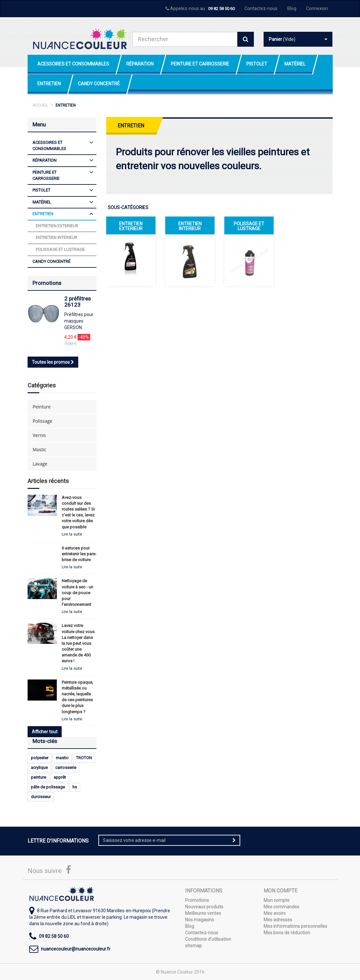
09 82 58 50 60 (221, 9)
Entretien (49, 84)
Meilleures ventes (203, 913)
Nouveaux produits (204, 907)
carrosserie (66, 767)
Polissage (43, 421)
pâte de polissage (48, 787)
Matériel (295, 64)
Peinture (42, 407)
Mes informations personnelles (295, 926)
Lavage (40, 464)
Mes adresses (278, 920)
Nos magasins (199, 920)
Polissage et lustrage (249, 226)
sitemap (193, 946)
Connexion (317, 8)
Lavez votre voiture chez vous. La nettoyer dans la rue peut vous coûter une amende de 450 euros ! (79, 643)
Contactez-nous (261, 8)
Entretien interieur (190, 226)
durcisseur (41, 797)
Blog (292, 8)
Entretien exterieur (131, 226)
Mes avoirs (275, 913)
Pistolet (257, 64)
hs (75, 787)
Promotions (47, 283)
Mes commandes (281, 907)
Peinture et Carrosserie (200, 64)
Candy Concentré (99, 84)
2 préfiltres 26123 (78, 302)
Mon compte (277, 900)
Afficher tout (45, 732)
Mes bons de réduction (287, 933)
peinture (38, 777)
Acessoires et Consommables (73, 64)
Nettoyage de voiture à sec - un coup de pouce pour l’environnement (77, 593)
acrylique (39, 767)
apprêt (60, 777)
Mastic (40, 449)
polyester (40, 758)
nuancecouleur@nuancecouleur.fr (76, 949)
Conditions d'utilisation (208, 939)
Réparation (140, 64)
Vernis (39, 435)
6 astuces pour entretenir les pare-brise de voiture (79, 554)
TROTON (84, 758)
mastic (62, 758)
